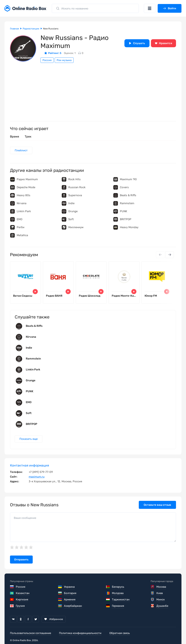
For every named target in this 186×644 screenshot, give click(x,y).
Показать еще (29, 439)
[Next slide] (170, 255)
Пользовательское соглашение (31, 633)
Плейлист (21, 150)
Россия (47, 60)
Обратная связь (120, 633)
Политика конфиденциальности (80, 633)
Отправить (21, 560)
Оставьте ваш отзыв (157, 505)
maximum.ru (37, 477)
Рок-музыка (64, 60)
